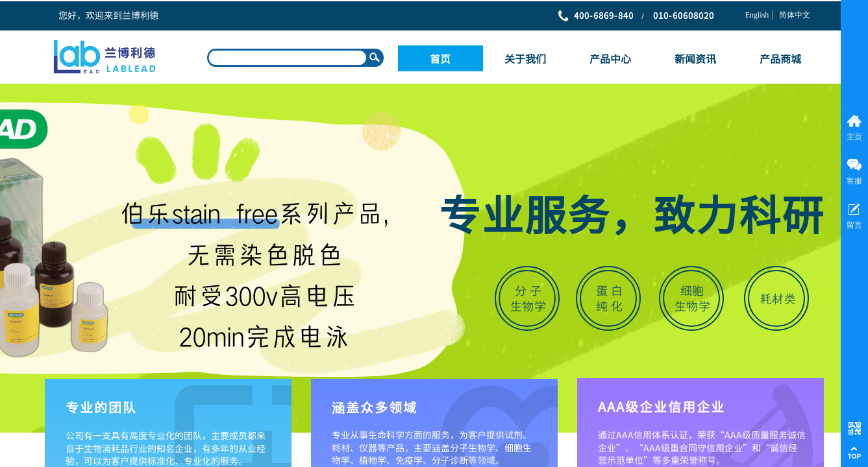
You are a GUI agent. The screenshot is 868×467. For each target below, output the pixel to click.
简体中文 (795, 15)
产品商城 (780, 58)
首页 (440, 58)
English (757, 15)
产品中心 (610, 58)
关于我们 (525, 58)
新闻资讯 (695, 58)
